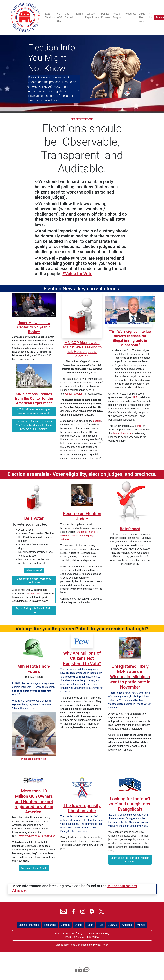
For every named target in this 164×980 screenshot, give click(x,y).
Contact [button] (65, 925)
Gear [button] (90, 925)
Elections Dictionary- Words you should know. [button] (34, 581)
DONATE (113, 925)
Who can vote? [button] (34, 570)
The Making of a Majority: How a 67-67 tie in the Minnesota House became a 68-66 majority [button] (34, 425)
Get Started (69, 16)
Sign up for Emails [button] (29, 925)
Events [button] (78, 925)
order (139, 426)
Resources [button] (50, 925)
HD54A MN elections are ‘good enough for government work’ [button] (34, 411)
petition (97, 421)
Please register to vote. (34, 759)
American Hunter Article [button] (34, 868)
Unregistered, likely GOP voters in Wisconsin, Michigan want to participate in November (130, 677)
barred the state (122, 433)
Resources (131, 14)
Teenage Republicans (92, 16)
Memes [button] (141, 925)
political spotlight (74, 394)
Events (79, 14)
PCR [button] (100, 925)
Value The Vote (142, 17)
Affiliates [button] (127, 925)
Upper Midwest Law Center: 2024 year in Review (34, 327)
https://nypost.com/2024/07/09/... (38, 836)
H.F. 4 (136, 397)
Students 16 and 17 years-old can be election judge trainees (79, 536)
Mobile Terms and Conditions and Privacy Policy (82, 945)
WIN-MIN (150, 16)
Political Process (106, 16)
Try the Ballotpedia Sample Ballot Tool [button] (34, 610)
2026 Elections (50, 16)
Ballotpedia (34, 594)
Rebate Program (118, 16)
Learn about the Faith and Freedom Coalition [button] (130, 860)
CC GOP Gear (60, 17)
